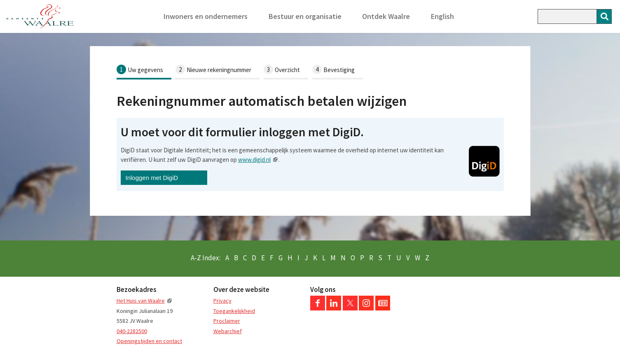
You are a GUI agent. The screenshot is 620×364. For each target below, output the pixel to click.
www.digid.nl (254, 160)
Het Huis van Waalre (141, 301)
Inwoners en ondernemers (206, 16)
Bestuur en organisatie (305, 16)
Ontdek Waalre (386, 16)
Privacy (222, 301)
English (442, 16)
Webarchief (228, 331)
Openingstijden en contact (149, 341)
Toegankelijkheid (234, 311)
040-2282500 (132, 331)
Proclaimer (227, 321)
